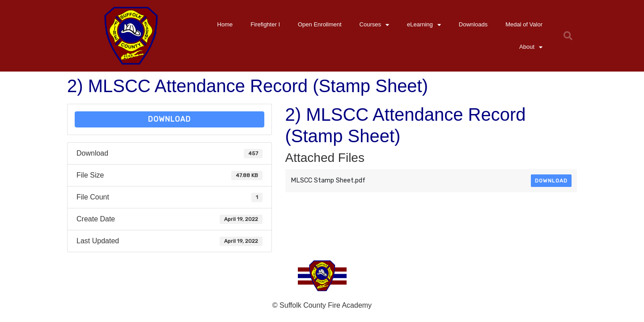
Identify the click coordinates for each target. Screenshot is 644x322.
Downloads (473, 24)
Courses (374, 25)
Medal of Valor (524, 24)
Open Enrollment (320, 24)
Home (225, 24)
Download (169, 119)
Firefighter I (265, 24)
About (531, 47)
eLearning (424, 25)
